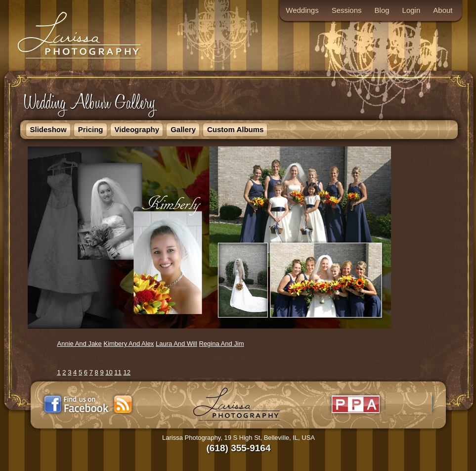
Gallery (183, 129)
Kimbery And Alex (129, 344)
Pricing (91, 129)
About (443, 10)
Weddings (302, 10)
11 (118, 372)
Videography (137, 129)
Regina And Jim (221, 344)
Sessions (347, 10)
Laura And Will (176, 344)
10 (109, 372)
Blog (382, 10)
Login (411, 10)
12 (127, 372)
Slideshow (48, 129)
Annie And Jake (80, 344)
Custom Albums (235, 129)
